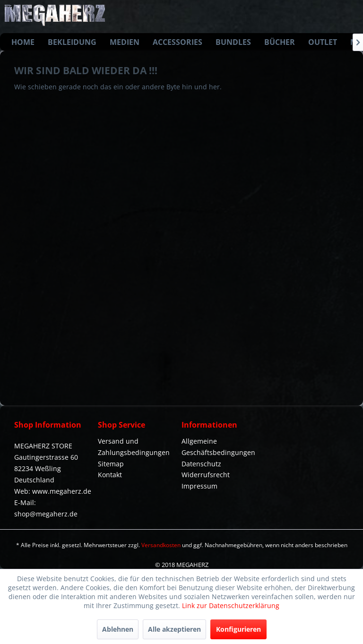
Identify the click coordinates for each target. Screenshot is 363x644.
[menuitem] (23, 42)
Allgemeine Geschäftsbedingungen (218, 447)
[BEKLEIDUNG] (72, 42)
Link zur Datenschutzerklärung (231, 605)
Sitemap (111, 464)
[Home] (23, 42)
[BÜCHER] (280, 42)
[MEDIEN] (125, 42)
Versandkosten (161, 545)
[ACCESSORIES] (177, 42)
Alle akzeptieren (174, 629)
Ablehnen (118, 629)
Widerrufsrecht (206, 475)
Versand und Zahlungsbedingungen (134, 447)
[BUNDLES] (233, 42)
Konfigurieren (238, 629)
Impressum (199, 486)
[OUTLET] (323, 42)
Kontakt (110, 475)
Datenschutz (201, 464)
